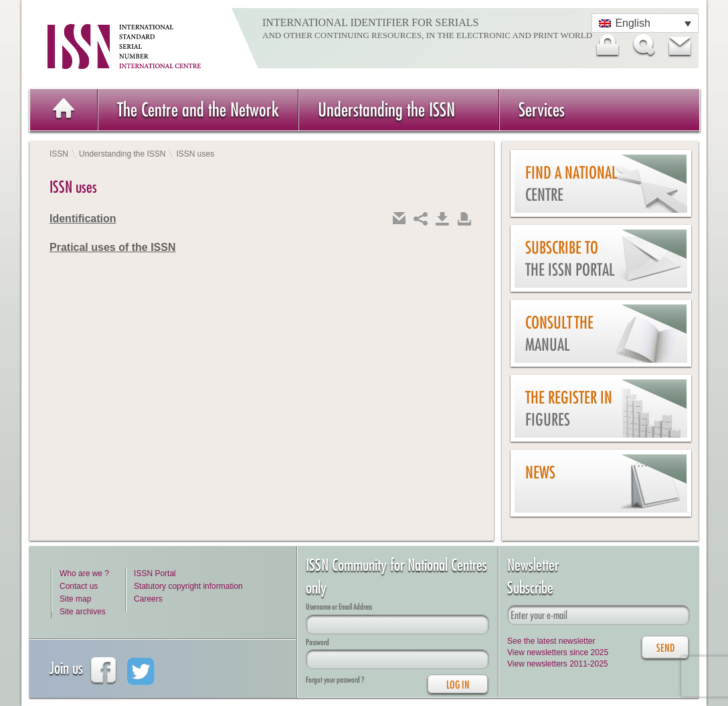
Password (317, 642)
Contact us (79, 586)
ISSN (59, 154)
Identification (83, 218)
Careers (148, 599)
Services (542, 109)
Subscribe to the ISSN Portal (570, 259)
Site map (75, 599)
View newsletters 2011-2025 (558, 664)
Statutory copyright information (188, 586)
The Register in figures (569, 409)
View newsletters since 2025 (558, 652)
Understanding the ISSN (386, 109)
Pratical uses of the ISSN (113, 247)
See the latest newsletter (551, 641)
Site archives (83, 612)
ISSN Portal (155, 573)
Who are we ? (84, 573)
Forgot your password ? (335, 680)
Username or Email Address (339, 607)
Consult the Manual (559, 334)
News (540, 472)
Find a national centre (571, 184)
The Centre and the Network (198, 109)
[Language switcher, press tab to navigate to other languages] (645, 23)
